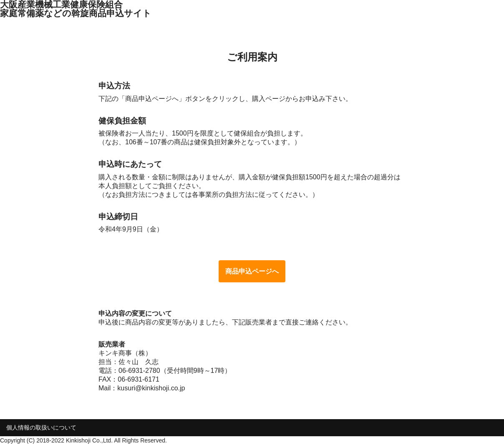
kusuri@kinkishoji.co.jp (151, 388)
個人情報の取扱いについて (41, 427)
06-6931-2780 (139, 371)
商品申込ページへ (252, 271)
